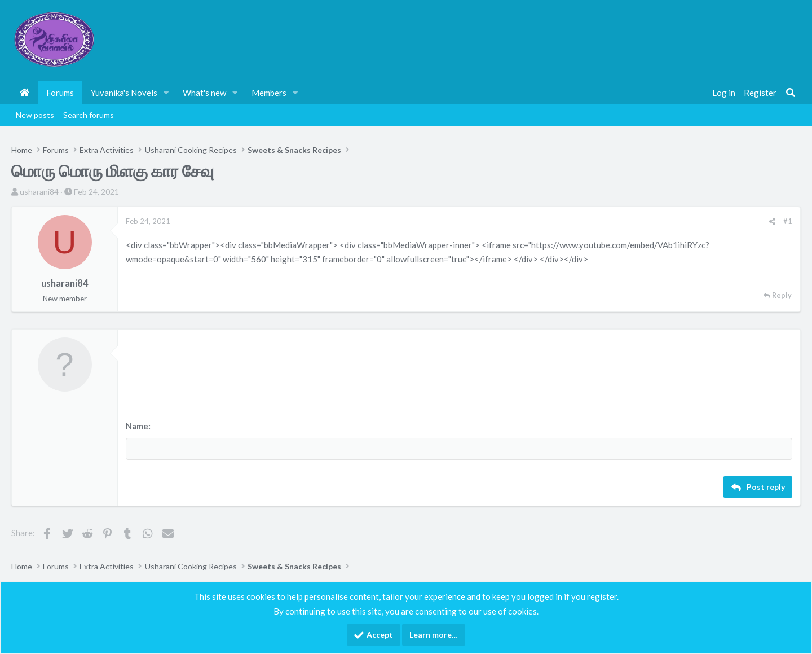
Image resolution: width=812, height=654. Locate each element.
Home (25, 93)
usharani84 (39, 192)
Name (137, 426)
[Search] (791, 93)
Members (269, 93)
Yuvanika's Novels (124, 93)
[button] (166, 93)
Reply (782, 295)
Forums (60, 93)
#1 (788, 221)
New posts (35, 115)
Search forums (89, 115)
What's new (204, 93)
